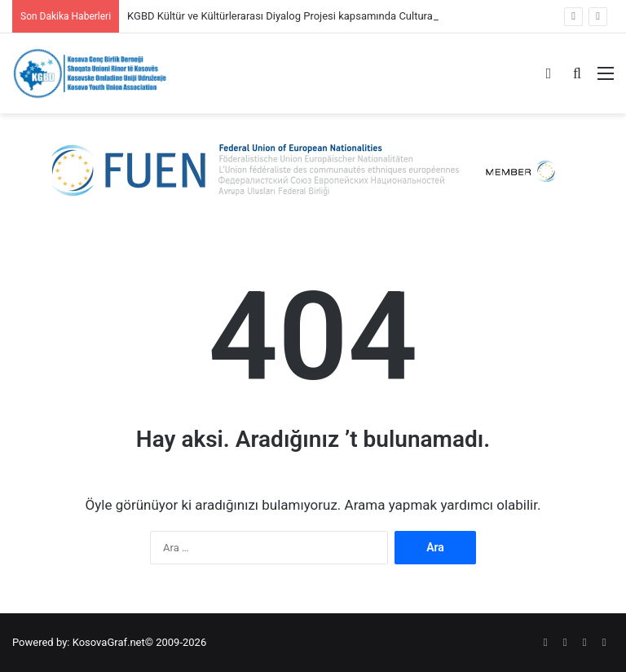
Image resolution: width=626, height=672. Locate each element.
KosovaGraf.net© (113, 642)
